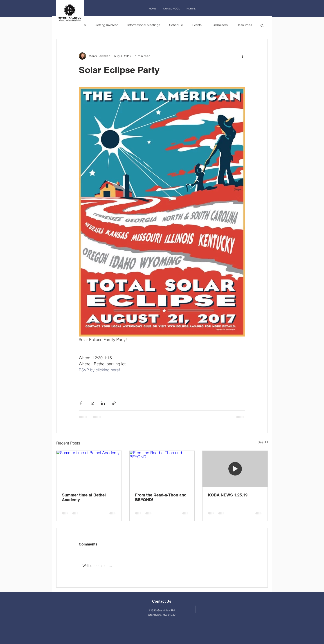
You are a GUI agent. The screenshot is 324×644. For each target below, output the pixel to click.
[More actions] (243, 56)
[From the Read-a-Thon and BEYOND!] (162, 469)
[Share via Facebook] (81, 403)
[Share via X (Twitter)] (92, 403)
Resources (244, 25)
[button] (262, 25)
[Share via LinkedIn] (103, 403)
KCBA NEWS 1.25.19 (228, 495)
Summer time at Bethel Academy (84, 497)
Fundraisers (219, 25)
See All (263, 442)
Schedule (176, 25)
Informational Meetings (144, 25)
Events (197, 25)
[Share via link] (114, 403)
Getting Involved (107, 25)
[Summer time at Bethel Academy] (89, 469)
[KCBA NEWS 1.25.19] (235, 469)
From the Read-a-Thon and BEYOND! (161, 497)
